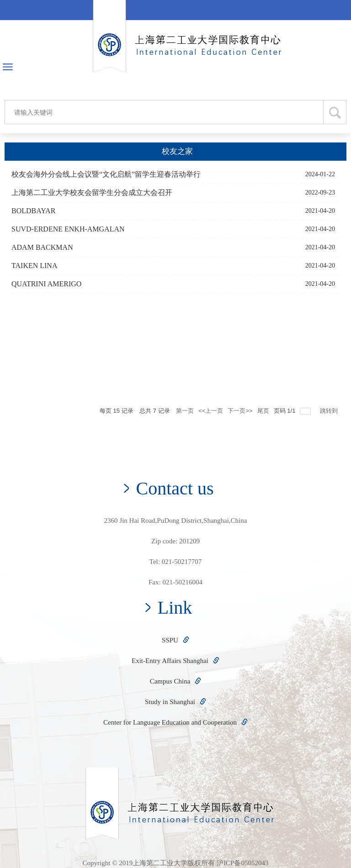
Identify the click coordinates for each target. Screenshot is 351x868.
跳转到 (330, 411)
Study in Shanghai (175, 702)
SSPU (175, 640)
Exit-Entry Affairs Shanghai (175, 661)
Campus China (176, 681)
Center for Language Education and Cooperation (175, 722)
